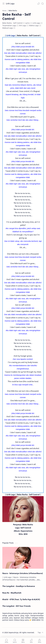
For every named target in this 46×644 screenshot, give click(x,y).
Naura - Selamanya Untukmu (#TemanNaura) (23, 573)
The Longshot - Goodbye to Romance (19, 586)
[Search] (42, 4)
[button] (38, 4)
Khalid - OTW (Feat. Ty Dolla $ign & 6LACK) (21, 599)
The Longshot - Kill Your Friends (16, 606)
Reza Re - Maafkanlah (12, 593)
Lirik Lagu (10, 4)
